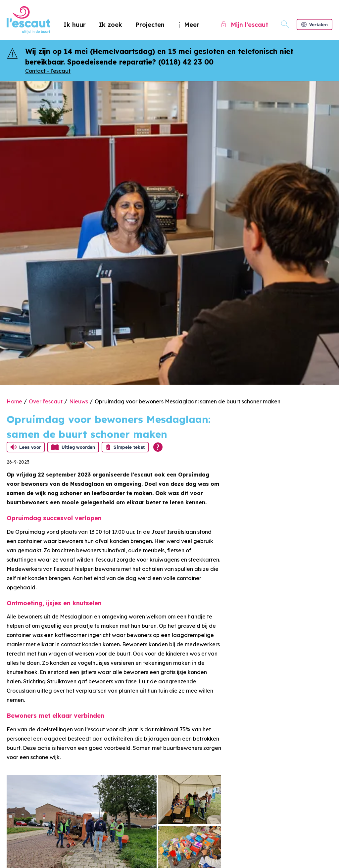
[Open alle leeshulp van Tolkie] (158, 447)
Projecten (150, 25)
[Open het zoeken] (285, 25)
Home (14, 401)
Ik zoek (111, 25)
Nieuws (79, 401)
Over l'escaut (46, 401)
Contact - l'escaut (48, 71)
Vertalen (315, 24)
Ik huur (75, 25)
